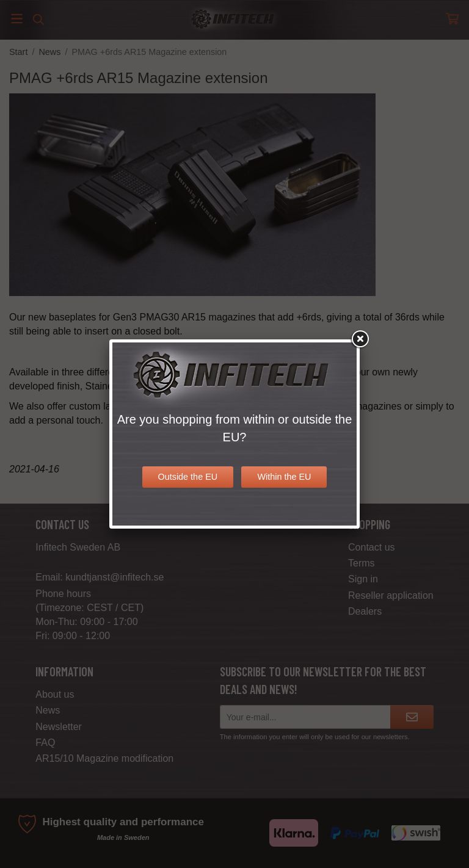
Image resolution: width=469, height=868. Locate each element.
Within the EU (284, 477)
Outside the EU (188, 477)
